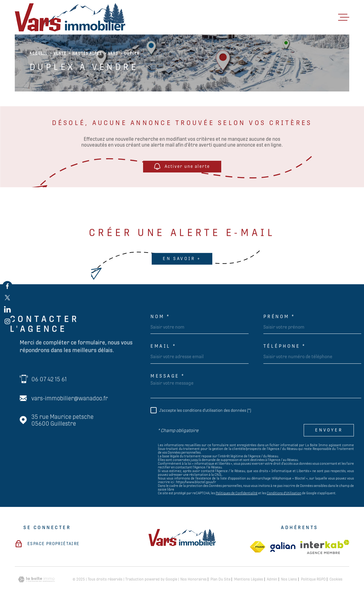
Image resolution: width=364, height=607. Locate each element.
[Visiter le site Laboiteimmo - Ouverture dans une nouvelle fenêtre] (36, 579)
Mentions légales (249, 579)
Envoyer (329, 430)
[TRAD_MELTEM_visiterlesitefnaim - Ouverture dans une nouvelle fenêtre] (258, 547)
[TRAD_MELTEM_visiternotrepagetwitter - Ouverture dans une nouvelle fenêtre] (7, 297)
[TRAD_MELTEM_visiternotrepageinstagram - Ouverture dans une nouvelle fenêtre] (7, 321)
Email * (163, 346)
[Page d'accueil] (70, 17)
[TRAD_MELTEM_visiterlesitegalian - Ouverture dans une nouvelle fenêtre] (283, 547)
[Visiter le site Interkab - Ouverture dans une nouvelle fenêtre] (325, 547)
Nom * (160, 316)
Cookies (336, 579)
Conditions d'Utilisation (284, 493)
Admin (272, 579)
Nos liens (289, 579)
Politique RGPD (313, 579)
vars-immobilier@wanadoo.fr (70, 398)
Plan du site (220, 579)
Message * (168, 376)
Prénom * (279, 316)
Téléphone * (285, 346)
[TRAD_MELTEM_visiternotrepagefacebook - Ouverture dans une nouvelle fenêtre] (7, 286)
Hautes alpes (87, 53)
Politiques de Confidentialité (237, 493)
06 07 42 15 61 (49, 379)
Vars (113, 53)
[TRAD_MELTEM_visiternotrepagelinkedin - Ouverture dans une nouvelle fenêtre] (7, 310)
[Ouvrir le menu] (344, 17)
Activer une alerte (182, 167)
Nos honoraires (194, 579)
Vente (60, 53)
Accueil (38, 53)
